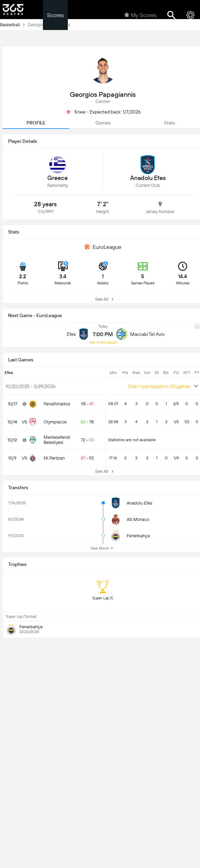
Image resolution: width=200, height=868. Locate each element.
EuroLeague (103, 247)
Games (103, 123)
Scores (55, 15)
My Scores (140, 15)
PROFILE (36, 123)
